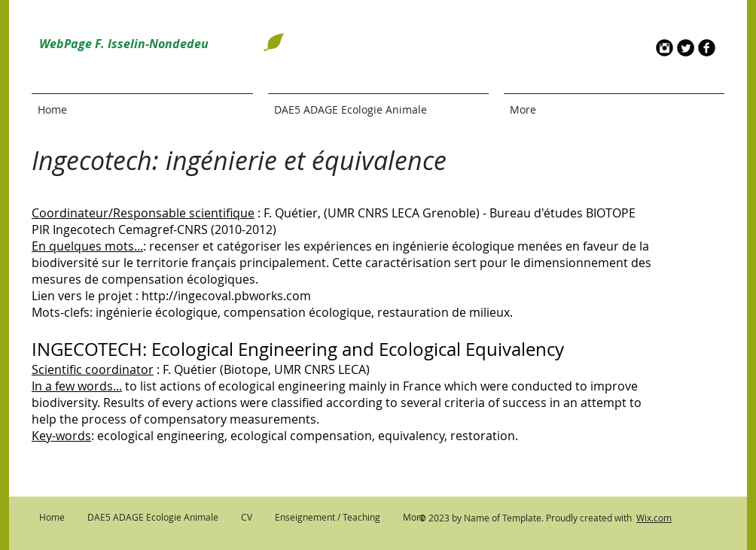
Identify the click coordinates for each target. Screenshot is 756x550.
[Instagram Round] (665, 48)
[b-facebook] (707, 48)
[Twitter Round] (686, 48)
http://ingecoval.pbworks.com (226, 296)
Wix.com (654, 518)
